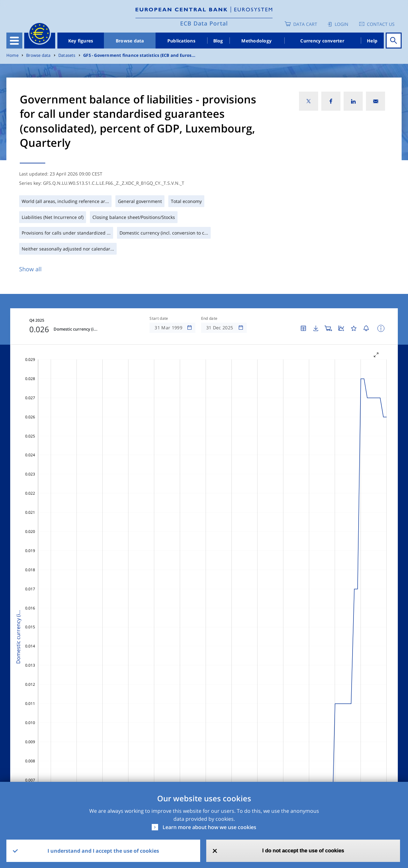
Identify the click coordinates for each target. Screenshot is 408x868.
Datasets (67, 55)
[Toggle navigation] (14, 41)
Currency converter (322, 41)
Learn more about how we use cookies (209, 827)
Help (372, 41)
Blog (218, 41)
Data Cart (305, 24)
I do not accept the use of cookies (303, 851)
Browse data (130, 41)
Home (12, 55)
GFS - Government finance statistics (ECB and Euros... (139, 55)
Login (342, 24)
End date (209, 318)
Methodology (256, 41)
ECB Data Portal (204, 23)
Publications (181, 41)
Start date (159, 318)
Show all (30, 269)
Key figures (81, 41)
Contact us (381, 24)
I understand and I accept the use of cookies (103, 851)
